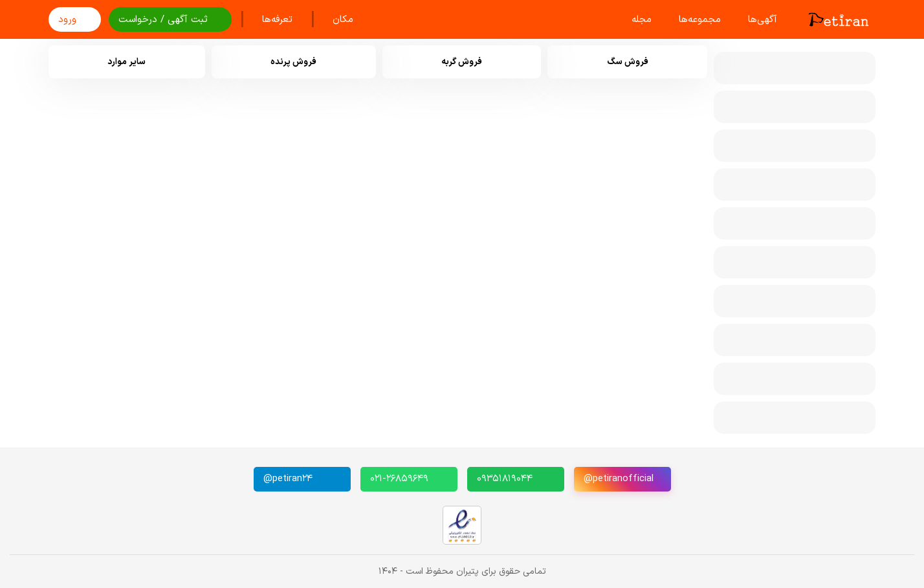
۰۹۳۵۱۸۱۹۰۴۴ (505, 479)
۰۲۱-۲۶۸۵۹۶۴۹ (399, 479)
